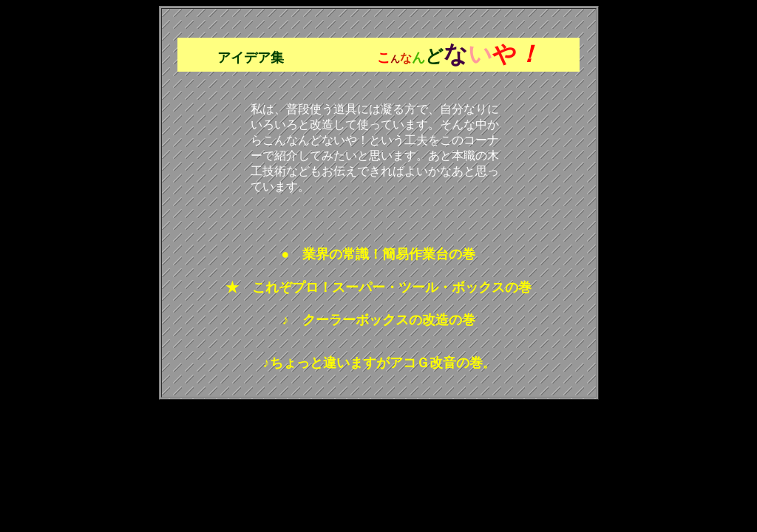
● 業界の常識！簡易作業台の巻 (379, 254)
